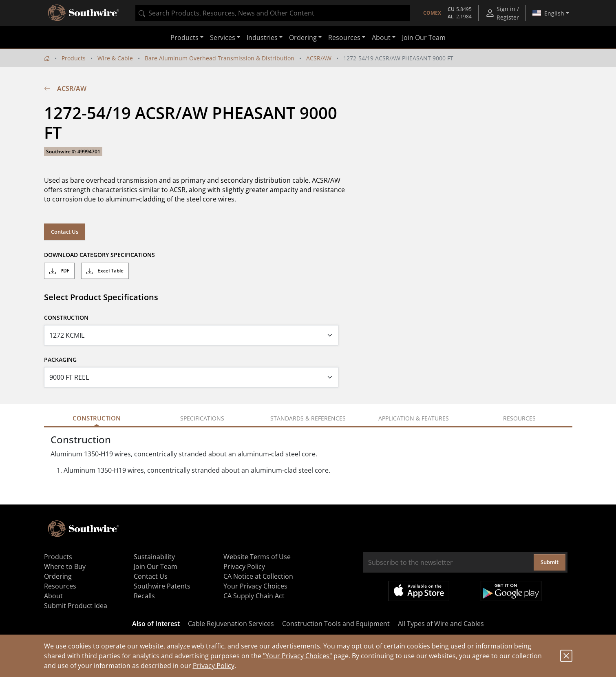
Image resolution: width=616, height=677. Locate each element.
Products (74, 58)
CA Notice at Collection (258, 576)
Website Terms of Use (257, 557)
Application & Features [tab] (414, 418)
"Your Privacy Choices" (297, 656)
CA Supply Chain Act (254, 596)
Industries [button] (262, 38)
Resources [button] (344, 38)
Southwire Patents (162, 586)
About (53, 596)
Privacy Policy (214, 666)
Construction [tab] (97, 418)
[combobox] (273, 13)
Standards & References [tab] (308, 418)
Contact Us (65, 232)
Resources (60, 586)
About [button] (381, 38)
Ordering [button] (303, 38)
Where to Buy (65, 566)
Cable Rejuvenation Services (231, 624)
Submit (550, 562)
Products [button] (184, 38)
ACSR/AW (319, 58)
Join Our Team (424, 38)
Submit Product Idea (76, 606)
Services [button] (223, 38)
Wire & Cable (115, 58)
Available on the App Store (419, 591)
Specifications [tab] (202, 418)
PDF (59, 271)
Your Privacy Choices (255, 586)
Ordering (58, 576)
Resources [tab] (519, 418)
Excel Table (105, 271)
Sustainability (154, 557)
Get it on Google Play (511, 591)
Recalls (144, 596)
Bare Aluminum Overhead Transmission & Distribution (220, 58)
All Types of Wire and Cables (441, 624)
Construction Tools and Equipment (336, 624)
